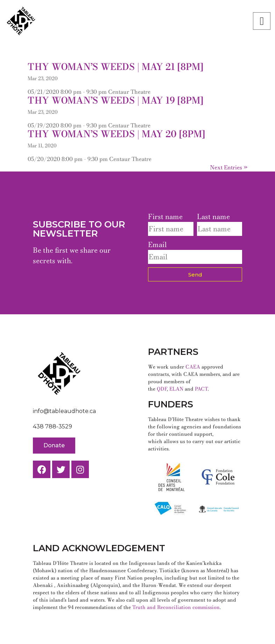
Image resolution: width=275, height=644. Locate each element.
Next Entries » (229, 167)
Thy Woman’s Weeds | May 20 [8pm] (116, 134)
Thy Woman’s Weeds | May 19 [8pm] (115, 100)
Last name (213, 217)
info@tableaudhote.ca (64, 411)
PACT (201, 389)
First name (165, 217)
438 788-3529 (52, 426)
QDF (162, 389)
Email (157, 245)
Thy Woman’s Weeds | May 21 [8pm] (115, 67)
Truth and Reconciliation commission (176, 607)
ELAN (176, 389)
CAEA (193, 367)
